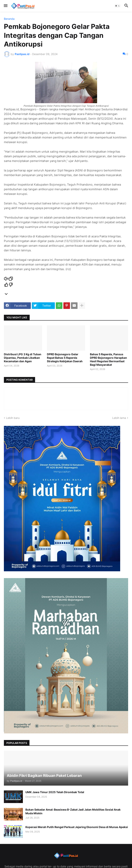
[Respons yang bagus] (6, 285)
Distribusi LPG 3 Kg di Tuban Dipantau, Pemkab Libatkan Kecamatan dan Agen (23, 358)
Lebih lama (119, 418)
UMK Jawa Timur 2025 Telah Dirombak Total (55, 792)
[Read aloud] (6, 279)
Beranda (9, 19)
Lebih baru (13, 418)
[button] (5, 6)
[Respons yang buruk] (11, 285)
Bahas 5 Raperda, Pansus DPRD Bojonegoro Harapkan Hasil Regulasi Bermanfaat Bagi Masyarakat (108, 360)
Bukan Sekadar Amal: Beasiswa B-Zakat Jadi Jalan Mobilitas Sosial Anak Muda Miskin (73, 811)
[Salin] (11, 279)
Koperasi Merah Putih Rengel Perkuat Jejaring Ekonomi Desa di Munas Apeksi (77, 827)
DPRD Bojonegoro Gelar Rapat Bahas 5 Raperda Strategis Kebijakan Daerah (65, 358)
